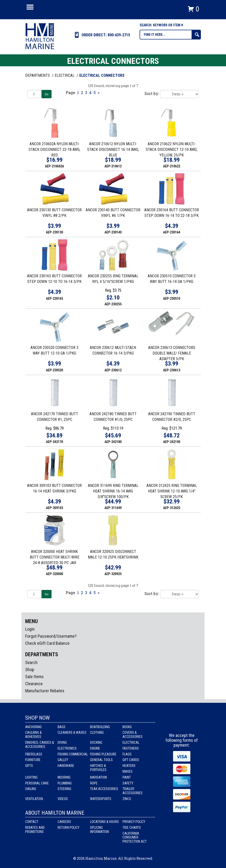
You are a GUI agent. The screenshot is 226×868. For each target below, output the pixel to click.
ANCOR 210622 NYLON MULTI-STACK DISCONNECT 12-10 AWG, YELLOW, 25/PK (172, 149)
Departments (38, 75)
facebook (173, 724)
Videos (63, 799)
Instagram (182, 724)
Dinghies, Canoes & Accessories (40, 745)
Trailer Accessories (133, 791)
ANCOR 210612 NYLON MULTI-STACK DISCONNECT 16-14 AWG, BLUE (113, 149)
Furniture (33, 760)
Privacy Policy (134, 822)
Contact (32, 822)
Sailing (31, 789)
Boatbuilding (100, 727)
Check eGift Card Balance (47, 643)
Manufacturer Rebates (45, 691)
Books (127, 727)
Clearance (34, 684)
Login (30, 629)
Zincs (127, 799)
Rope (94, 783)
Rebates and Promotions (35, 830)
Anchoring (33, 727)
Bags (62, 727)
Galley (63, 760)
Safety (128, 783)
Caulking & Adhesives (33, 735)
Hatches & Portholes (98, 768)
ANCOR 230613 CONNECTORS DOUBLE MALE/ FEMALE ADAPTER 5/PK (172, 353)
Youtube (191, 724)
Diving (62, 743)
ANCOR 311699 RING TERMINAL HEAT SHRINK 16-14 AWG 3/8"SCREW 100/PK (113, 491)
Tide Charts (132, 828)
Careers (64, 822)
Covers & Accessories (133, 735)
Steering (64, 789)
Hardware (66, 766)
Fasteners (131, 748)
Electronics (67, 748)
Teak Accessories (104, 789)
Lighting (31, 777)
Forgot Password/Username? (51, 636)
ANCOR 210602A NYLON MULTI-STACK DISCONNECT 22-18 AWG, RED (54, 149)
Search (31, 662)
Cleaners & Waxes (72, 733)
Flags (127, 754)
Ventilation (34, 799)
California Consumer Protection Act (135, 838)
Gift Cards (131, 760)
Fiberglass (34, 754)
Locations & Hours (104, 822)
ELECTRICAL (65, 75)
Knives (128, 772)
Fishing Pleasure (103, 754)
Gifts (29, 766)
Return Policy (68, 828)
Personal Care (37, 783)
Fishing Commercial (73, 754)
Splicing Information (99, 830)
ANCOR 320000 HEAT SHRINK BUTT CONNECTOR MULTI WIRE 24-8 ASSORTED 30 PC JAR (55, 557)
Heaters (129, 766)
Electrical (131, 743)
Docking (96, 743)
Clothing (97, 733)
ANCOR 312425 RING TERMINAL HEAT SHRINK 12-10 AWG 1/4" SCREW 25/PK (172, 491)
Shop (30, 670)
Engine (95, 748)
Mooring (64, 777)
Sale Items (34, 677)
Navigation (98, 777)
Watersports (101, 799)
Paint (127, 777)
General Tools (101, 760)
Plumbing (65, 783)
